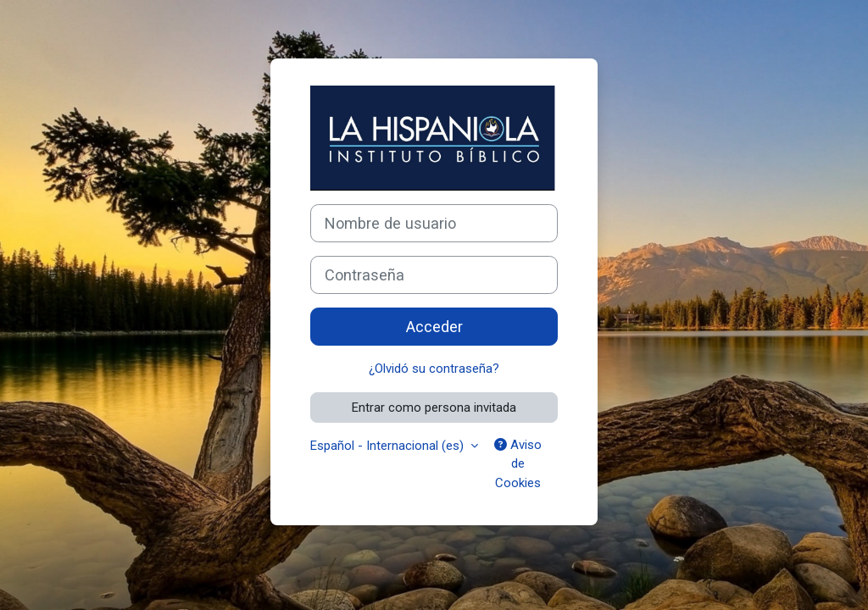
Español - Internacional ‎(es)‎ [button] (389, 446)
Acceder (434, 327)
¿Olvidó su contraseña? (434, 369)
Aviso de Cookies (518, 464)
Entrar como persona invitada (434, 408)
